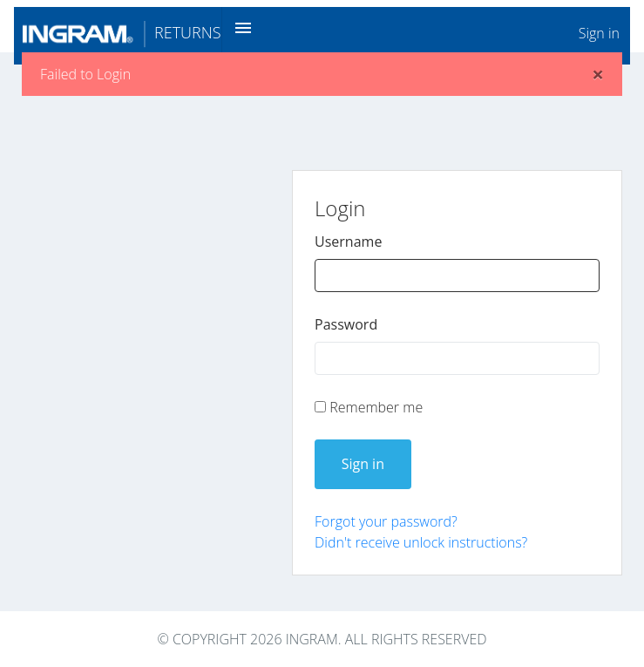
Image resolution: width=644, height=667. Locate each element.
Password (346, 324)
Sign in (599, 33)
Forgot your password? (386, 521)
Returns (122, 32)
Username (348, 242)
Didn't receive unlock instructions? (421, 542)
